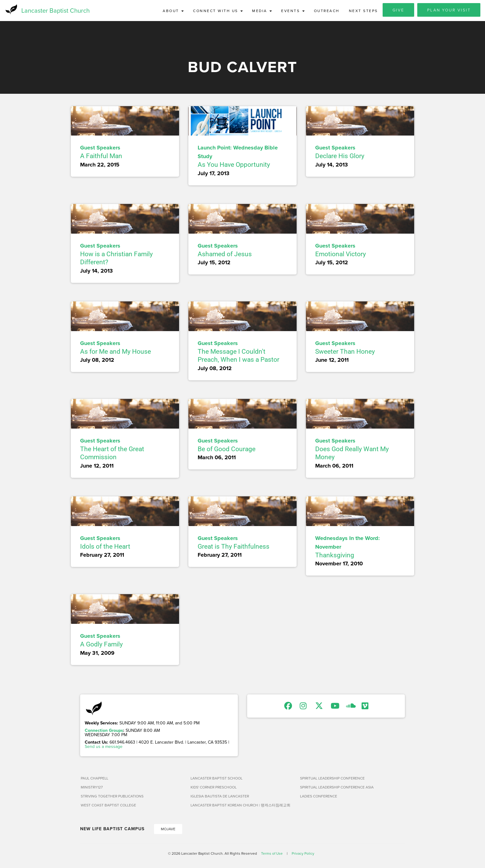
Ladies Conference (319, 797)
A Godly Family (101, 645)
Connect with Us (218, 11)
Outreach (327, 11)
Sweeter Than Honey (345, 352)
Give (398, 10)
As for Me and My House (116, 352)
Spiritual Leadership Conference (332, 779)
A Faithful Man (101, 157)
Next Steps (363, 11)
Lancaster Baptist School (217, 779)
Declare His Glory (340, 157)
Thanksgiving (335, 556)
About (173, 11)
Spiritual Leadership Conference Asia (337, 788)
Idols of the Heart (105, 547)
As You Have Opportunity (234, 166)
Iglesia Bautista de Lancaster (220, 797)
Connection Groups (104, 731)
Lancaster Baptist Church (56, 11)
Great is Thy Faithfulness (234, 547)
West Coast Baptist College (108, 806)
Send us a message (104, 747)
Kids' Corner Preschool (214, 788)
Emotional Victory (341, 255)
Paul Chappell (94, 779)
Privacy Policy (303, 854)
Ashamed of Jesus (225, 255)
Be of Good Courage (227, 450)
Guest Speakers (100, 149)
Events (293, 11)
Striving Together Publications (112, 797)
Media (262, 11)
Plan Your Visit (449, 10)
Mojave (168, 829)
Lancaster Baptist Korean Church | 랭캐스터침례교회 (240, 806)
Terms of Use (272, 854)
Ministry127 (92, 788)
